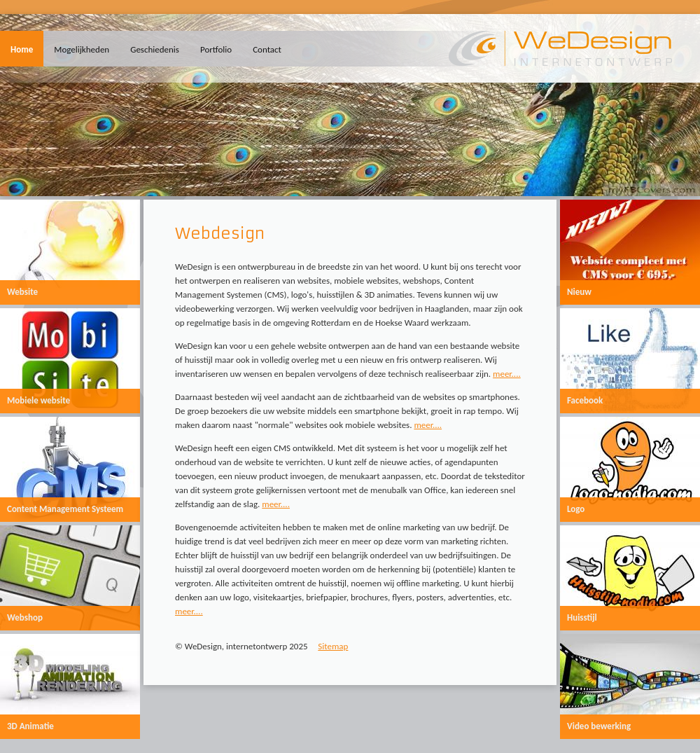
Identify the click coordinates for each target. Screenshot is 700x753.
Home (22, 49)
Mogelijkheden (82, 49)
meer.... (507, 374)
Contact (267, 49)
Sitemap (333, 646)
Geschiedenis (155, 49)
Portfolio (216, 49)
